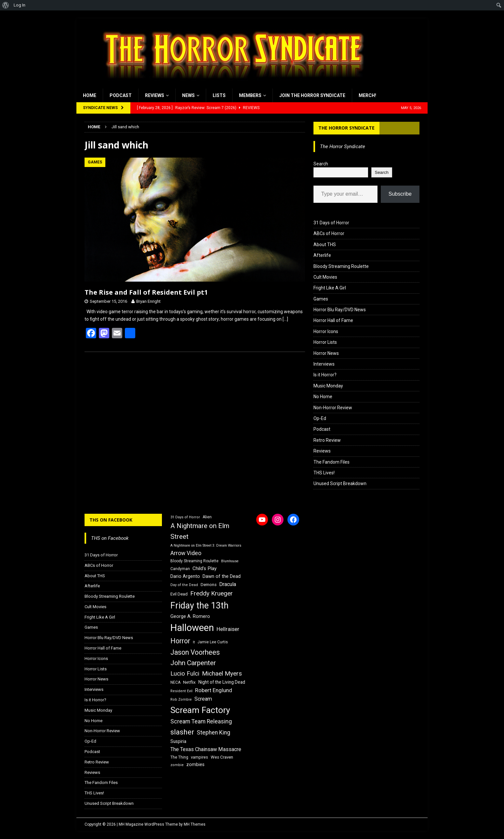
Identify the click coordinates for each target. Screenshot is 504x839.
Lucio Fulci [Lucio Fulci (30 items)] (185, 674)
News (188, 95)
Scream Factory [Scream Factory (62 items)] (200, 710)
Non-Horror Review (333, 408)
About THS (325, 245)
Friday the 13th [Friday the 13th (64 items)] (199, 606)
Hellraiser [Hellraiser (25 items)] (228, 629)
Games (321, 299)
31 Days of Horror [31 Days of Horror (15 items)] (185, 517)
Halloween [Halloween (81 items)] (192, 628)
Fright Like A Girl (330, 288)
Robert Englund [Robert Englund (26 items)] (214, 690)
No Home (323, 397)
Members (250, 95)
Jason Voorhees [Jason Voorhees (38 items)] (195, 652)
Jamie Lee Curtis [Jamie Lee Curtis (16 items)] (213, 642)
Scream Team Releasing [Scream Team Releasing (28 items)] (201, 721)
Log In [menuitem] (20, 5)
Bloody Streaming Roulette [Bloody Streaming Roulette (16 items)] (194, 561)
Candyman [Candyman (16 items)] (180, 569)
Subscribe (400, 194)
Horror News (326, 353)
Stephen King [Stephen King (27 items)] (213, 733)
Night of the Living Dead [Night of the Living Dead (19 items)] (222, 682)
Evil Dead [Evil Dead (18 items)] (179, 594)
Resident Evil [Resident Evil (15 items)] (181, 691)
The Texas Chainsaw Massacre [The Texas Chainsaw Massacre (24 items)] (206, 749)
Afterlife (322, 255)
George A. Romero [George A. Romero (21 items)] (190, 616)
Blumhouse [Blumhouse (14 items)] (230, 561)
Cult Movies (325, 277)
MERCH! (367, 95)
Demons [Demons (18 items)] (209, 585)
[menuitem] (6, 5)
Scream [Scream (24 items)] (203, 699)
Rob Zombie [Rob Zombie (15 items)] (181, 699)
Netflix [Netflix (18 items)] (189, 682)
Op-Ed (320, 418)
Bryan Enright (148, 301)
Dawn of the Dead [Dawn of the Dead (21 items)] (222, 576)
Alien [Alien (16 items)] (207, 517)
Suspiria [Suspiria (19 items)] (178, 741)
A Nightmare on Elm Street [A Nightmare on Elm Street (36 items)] (200, 531)
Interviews (324, 364)
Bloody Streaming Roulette (341, 266)
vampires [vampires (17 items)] (199, 757)
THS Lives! (324, 473)
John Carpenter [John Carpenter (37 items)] (193, 663)
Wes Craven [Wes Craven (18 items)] (222, 757)
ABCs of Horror (329, 233)
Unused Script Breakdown (340, 483)
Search (321, 164)
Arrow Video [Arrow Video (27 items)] (186, 553)
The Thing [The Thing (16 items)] (179, 757)
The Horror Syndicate (346, 128)
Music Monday (328, 386)
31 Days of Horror (331, 223)
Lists (219, 95)
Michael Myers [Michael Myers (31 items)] (222, 673)
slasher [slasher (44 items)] (182, 732)
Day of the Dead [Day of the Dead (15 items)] (184, 585)
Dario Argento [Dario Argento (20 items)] (185, 576)
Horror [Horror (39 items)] (180, 641)
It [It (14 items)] (194, 642)
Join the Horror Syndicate (312, 95)
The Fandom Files (332, 462)
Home (90, 95)
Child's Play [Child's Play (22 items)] (205, 568)
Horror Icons (326, 331)
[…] (285, 319)
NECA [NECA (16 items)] (175, 682)
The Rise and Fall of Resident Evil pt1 (146, 292)
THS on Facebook (111, 520)
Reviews (155, 95)
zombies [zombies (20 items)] (195, 764)
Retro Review (327, 440)
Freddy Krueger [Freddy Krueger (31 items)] (212, 593)
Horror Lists (325, 342)
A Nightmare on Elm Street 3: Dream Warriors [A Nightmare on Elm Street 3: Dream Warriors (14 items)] (206, 545)
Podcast (121, 95)
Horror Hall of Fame (333, 320)
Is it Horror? (325, 375)
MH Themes (195, 824)
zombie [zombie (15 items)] (177, 765)
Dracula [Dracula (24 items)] (228, 584)
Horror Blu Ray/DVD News (340, 310)
